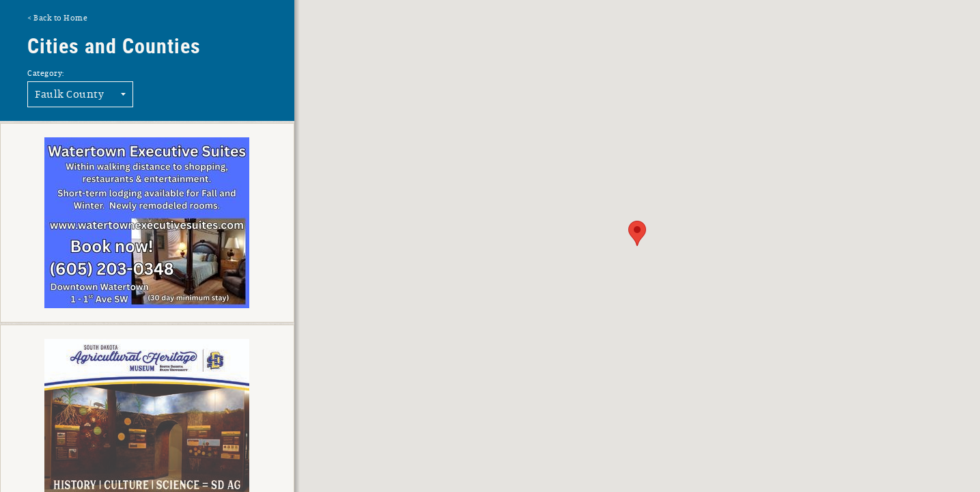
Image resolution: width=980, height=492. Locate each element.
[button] (637, 233)
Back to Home (60, 18)
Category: (46, 73)
